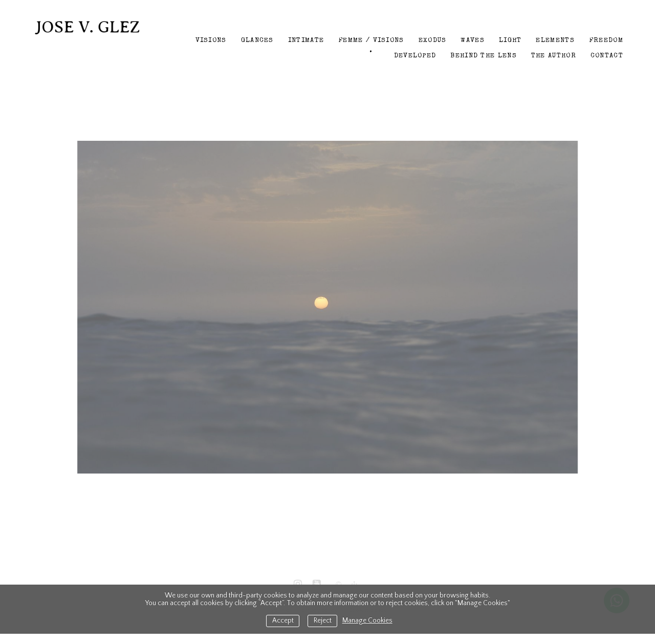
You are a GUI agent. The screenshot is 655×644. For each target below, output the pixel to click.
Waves (473, 41)
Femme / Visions (371, 41)
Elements (555, 41)
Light (510, 41)
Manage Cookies (367, 621)
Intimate (306, 41)
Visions (211, 41)
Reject (323, 621)
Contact (607, 56)
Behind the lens (484, 56)
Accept (283, 621)
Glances (257, 41)
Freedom (606, 41)
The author (554, 56)
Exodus (433, 41)
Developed (415, 56)
